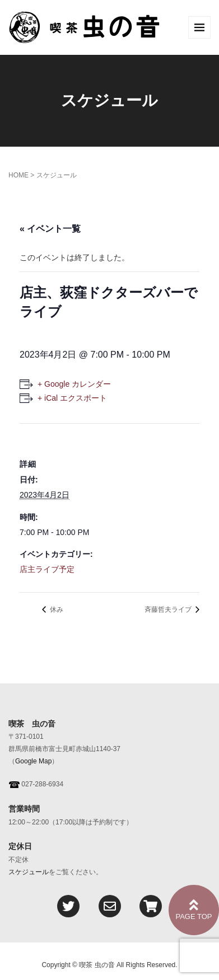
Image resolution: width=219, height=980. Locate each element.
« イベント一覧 (50, 229)
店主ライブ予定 (47, 569)
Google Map (33, 761)
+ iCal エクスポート (72, 398)
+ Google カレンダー (74, 384)
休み (56, 609)
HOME (18, 175)
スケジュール (29, 872)
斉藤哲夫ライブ (169, 609)
